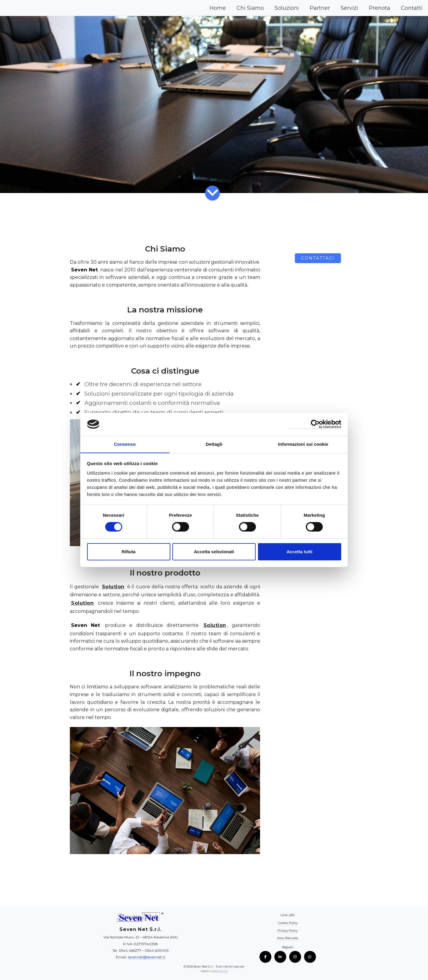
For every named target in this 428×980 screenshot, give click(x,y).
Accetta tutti (299, 552)
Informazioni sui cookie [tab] (303, 444)
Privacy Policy (288, 931)
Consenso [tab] (125, 444)
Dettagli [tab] (214, 444)
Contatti (412, 8)
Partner (320, 8)
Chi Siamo (250, 8)
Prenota (380, 8)
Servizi (349, 8)
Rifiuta (129, 552)
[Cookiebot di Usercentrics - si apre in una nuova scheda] (315, 424)
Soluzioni (287, 8)
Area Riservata (288, 938)
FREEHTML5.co (219, 971)
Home (218, 8)
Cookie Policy (288, 923)
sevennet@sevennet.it (147, 957)
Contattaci (318, 258)
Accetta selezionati (214, 552)
